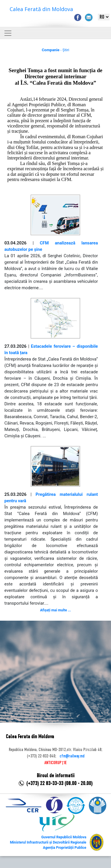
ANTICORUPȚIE (56, 763)
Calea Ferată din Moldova (41, 9)
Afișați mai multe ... (55, 610)
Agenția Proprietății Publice (65, 848)
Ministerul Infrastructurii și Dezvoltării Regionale (48, 842)
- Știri (56, 50)
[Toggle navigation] (8, 33)
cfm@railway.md (72, 756)
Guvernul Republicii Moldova (64, 837)
